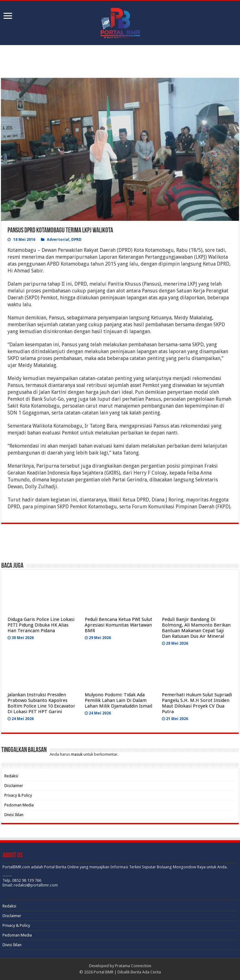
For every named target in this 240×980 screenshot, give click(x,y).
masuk (77, 754)
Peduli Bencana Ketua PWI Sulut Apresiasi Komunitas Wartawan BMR (118, 625)
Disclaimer (14, 786)
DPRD (76, 240)
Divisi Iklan (14, 815)
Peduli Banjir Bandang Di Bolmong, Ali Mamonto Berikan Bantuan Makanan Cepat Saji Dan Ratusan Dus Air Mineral (196, 628)
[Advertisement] (120, 62)
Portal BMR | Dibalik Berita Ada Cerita (127, 972)
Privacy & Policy (18, 795)
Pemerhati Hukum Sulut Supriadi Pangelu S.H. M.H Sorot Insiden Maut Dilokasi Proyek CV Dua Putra (197, 703)
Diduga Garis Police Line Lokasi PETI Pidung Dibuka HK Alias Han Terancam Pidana (41, 625)
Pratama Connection (133, 966)
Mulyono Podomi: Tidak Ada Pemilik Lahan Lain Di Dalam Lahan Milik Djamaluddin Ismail (118, 700)
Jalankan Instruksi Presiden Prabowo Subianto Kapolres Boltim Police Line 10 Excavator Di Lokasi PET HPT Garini (41, 703)
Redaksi (11, 776)
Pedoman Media (19, 805)
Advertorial (58, 240)
